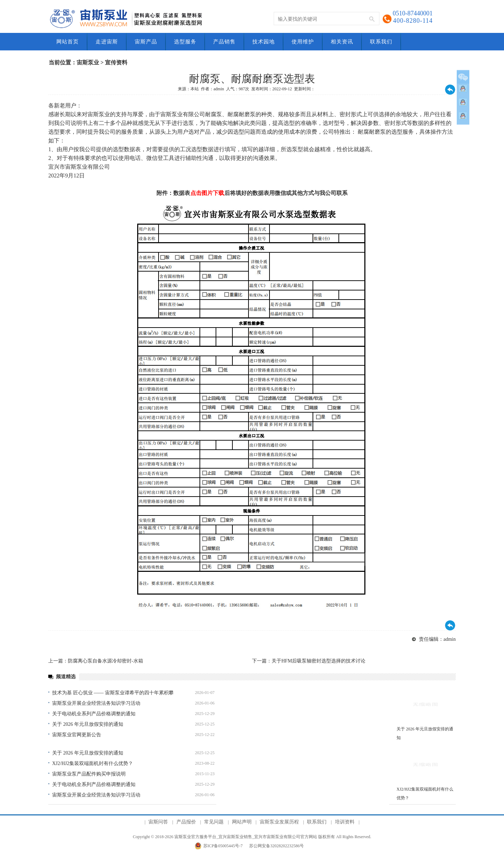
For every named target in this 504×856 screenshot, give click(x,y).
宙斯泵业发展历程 (279, 822)
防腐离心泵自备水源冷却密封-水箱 (106, 661)
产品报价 (186, 822)
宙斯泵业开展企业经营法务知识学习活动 (96, 703)
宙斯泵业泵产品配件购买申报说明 (89, 774)
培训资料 (345, 822)
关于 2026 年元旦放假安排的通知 (88, 724)
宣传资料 (116, 62)
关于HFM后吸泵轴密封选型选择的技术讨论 (318, 661)
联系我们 (317, 822)
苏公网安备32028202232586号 (276, 846)
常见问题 (214, 822)
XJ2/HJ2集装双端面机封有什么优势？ (93, 763)
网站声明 (242, 822)
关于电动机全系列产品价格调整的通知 (94, 714)
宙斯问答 (158, 822)
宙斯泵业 (88, 62)
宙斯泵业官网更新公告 (77, 735)
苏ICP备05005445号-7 (223, 846)
